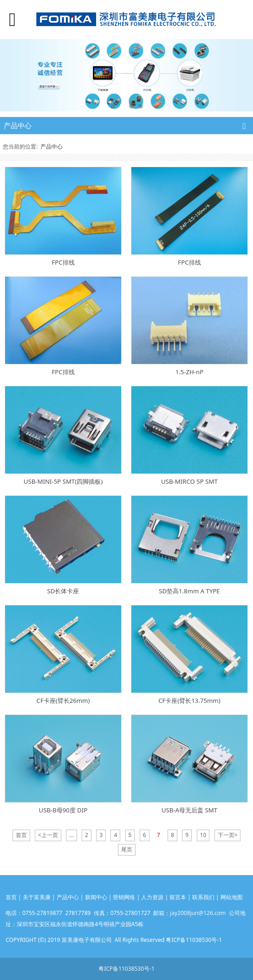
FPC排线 (63, 262)
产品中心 (52, 146)
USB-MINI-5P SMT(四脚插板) (63, 481)
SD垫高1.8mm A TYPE (189, 591)
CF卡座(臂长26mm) (63, 701)
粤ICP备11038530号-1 (126, 969)
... (71, 835)
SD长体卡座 (63, 591)
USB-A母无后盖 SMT (189, 810)
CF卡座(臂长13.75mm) (189, 701)
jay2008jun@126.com (198, 913)
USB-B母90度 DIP (63, 810)
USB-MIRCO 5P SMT (189, 481)
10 (203, 835)
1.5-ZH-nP (190, 372)
